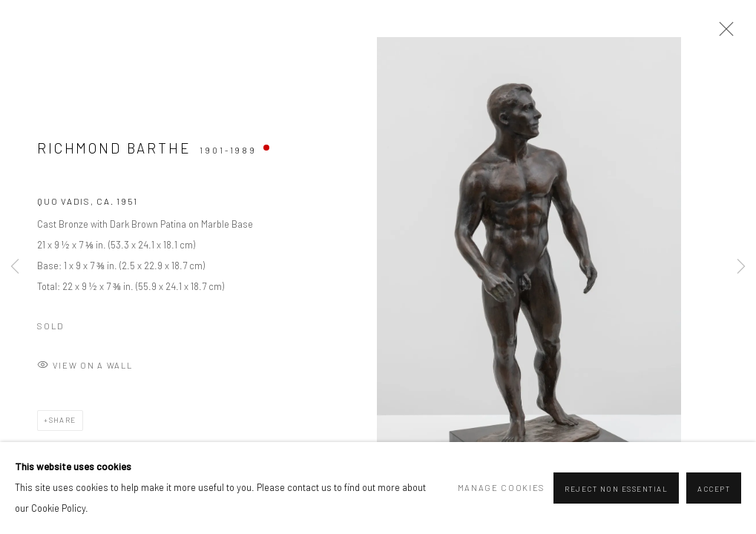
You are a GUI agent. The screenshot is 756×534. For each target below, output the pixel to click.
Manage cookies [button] (502, 488)
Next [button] (741, 267)
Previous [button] (15, 267)
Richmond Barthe (114, 148)
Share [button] (63, 420)
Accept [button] (714, 489)
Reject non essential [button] (616, 489)
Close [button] (723, 33)
